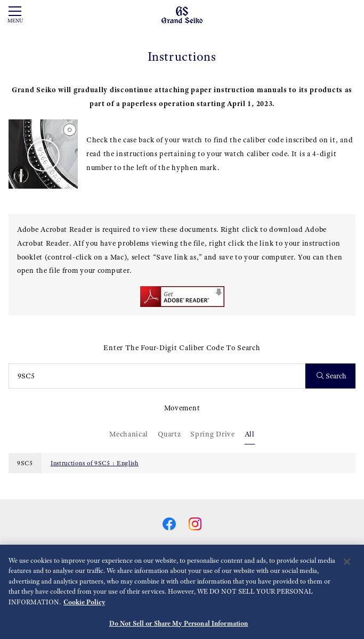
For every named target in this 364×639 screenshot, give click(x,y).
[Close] (347, 567)
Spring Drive (212, 434)
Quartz (169, 434)
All (250, 434)
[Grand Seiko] (182, 14)
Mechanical (129, 434)
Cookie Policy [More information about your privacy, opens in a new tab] (84, 607)
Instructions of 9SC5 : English (95, 463)
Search (332, 376)
